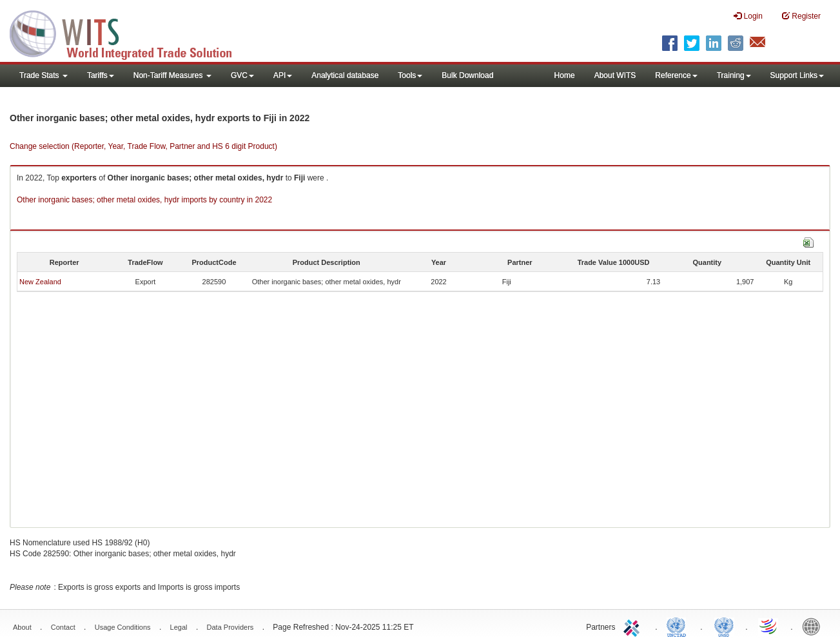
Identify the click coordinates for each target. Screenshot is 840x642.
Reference (676, 75)
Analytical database (345, 75)
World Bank (814, 626)
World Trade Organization (769, 626)
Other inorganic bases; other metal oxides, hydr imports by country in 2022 (144, 200)
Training (734, 75)
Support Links (797, 75)
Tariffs (101, 75)
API (283, 75)
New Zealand (40, 282)
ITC (634, 626)
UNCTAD (679, 626)
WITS (129, 32)
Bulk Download (467, 75)
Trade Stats (44, 75)
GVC (242, 75)
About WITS (615, 75)
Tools (410, 75)
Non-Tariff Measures (172, 75)
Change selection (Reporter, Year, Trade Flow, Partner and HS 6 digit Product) (143, 146)
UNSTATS (724, 626)
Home (565, 75)
